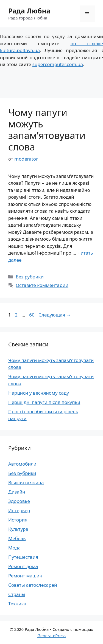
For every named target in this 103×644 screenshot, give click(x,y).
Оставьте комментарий (42, 285)
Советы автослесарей (33, 585)
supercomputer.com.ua (58, 64)
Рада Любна (29, 11)
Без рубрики (30, 277)
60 (32, 315)
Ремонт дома (23, 566)
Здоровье (19, 501)
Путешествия (23, 557)
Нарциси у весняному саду (39, 393)
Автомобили (22, 464)
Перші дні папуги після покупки (44, 402)
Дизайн (17, 492)
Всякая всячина (26, 482)
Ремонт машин (25, 576)
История (18, 520)
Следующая (55, 315)
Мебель (17, 538)
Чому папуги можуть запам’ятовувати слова (47, 129)
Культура (18, 529)
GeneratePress (51, 636)
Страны (17, 594)
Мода (14, 548)
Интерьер (19, 510)
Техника (17, 604)
